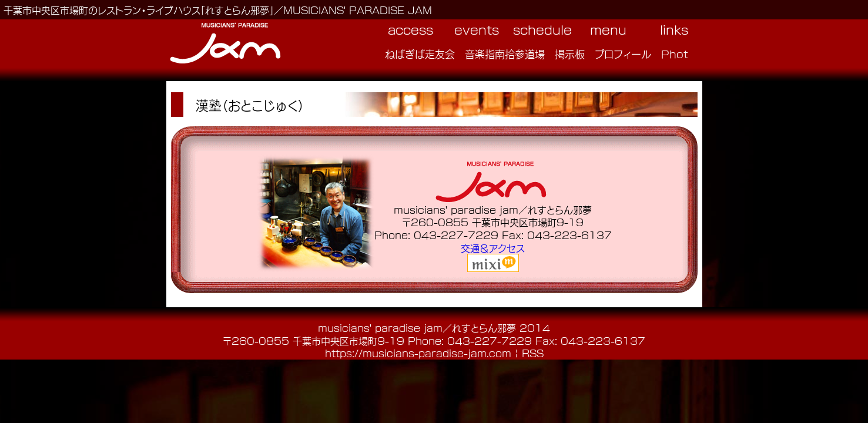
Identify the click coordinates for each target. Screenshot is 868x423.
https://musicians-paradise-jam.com (418, 353)
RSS (533, 353)
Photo (678, 53)
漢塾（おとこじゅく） (250, 105)
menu (608, 29)
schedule (542, 29)
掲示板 (570, 53)
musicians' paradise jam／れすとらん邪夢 (417, 328)
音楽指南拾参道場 (505, 53)
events (477, 29)
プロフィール (623, 53)
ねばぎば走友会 (420, 53)
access (410, 29)
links (674, 29)
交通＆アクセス (493, 248)
